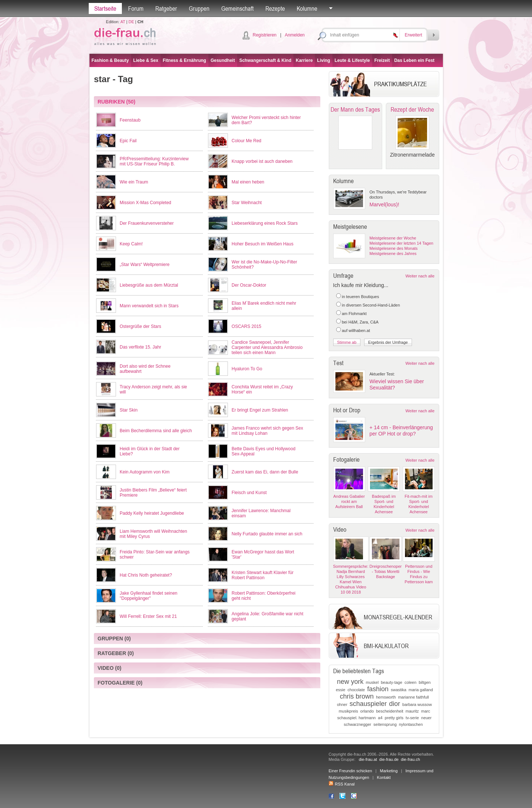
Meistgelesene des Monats (394, 248)
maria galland (421, 690)
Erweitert (413, 35)
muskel (372, 682)
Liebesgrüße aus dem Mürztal (149, 285)
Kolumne (307, 8)
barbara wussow (417, 704)
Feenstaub (130, 120)
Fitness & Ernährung (184, 60)
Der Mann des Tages (355, 109)
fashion (378, 689)
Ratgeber (166, 8)
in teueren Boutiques (361, 297)
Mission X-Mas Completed (145, 203)
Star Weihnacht (247, 203)
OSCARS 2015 (246, 326)
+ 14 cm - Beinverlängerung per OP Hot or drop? (401, 431)
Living (323, 60)
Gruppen (199, 8)
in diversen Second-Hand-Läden (371, 305)
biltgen (424, 682)
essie (341, 690)
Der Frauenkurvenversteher (147, 223)
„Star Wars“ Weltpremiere (145, 265)
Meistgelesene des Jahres (393, 253)
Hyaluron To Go (247, 369)
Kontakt (384, 777)
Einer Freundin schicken (350, 771)
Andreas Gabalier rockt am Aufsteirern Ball (349, 501)
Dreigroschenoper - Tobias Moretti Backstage (386, 571)
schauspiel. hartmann (357, 718)
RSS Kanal (342, 784)
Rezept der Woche (412, 109)
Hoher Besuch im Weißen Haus (263, 244)
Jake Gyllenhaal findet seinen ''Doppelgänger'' (149, 596)
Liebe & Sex (146, 60)
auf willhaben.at (356, 330)
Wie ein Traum (134, 182)
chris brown (357, 696)
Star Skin (129, 410)
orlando (367, 711)
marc (426, 711)
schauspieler (368, 704)
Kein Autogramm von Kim (145, 472)
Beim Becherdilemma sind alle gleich (156, 431)
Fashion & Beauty (110, 60)
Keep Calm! (131, 244)
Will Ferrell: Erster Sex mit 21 (148, 616)
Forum (136, 8)
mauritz (412, 711)
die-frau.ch (411, 759)
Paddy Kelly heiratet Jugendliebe (152, 513)
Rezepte (275, 8)
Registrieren (265, 35)
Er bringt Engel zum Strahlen (260, 410)
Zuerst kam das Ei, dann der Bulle (265, 472)
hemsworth (386, 697)
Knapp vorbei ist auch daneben (262, 161)
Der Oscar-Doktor (249, 285)
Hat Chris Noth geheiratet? (146, 575)
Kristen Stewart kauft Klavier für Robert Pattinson (263, 575)
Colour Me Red (246, 141)
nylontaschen (411, 724)
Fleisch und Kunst (249, 493)
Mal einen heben (248, 182)
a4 (380, 718)
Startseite (105, 8)
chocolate (356, 690)
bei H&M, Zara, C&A (360, 322)
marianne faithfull (413, 697)
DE (131, 22)
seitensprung (385, 724)
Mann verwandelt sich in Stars (149, 306)
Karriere (304, 60)
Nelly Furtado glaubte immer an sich (267, 534)
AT (123, 22)
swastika (398, 690)
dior (395, 704)
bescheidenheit (390, 711)
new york (350, 682)
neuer (426, 718)
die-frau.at (368, 759)
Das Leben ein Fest (414, 60)
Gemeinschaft (237, 8)
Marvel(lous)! (385, 204)
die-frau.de (389, 759)
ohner (342, 704)
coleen (411, 682)
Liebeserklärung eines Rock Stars (265, 223)
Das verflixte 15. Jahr (140, 347)
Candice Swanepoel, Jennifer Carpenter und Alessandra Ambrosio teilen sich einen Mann (267, 347)
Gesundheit (223, 60)
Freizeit (382, 60)
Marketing (389, 771)
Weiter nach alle (420, 276)
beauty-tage (391, 682)
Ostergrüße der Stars (140, 326)
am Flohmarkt (354, 314)
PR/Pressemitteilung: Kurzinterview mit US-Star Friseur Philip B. (154, 161)
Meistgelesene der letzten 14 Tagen (401, 243)
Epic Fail (128, 141)
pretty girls (394, 718)
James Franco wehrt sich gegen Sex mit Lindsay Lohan (267, 431)
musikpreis (348, 711)
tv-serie (412, 718)
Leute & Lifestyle (352, 60)
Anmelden (295, 35)
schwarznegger (358, 724)
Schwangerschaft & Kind (265, 60)
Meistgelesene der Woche (393, 238)
